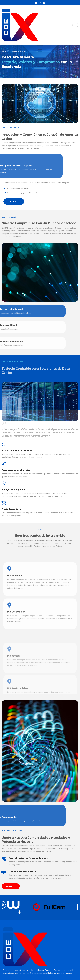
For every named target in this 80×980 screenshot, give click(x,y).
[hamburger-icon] (75, 25)
